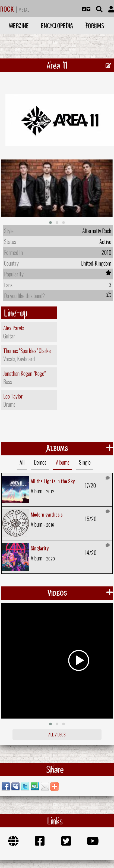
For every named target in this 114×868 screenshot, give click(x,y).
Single (85, 461)
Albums (63, 461)
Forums (95, 26)
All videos (57, 733)
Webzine (19, 26)
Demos (40, 461)
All (22, 461)
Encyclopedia (57, 26)
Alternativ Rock (97, 229)
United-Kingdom (96, 262)
